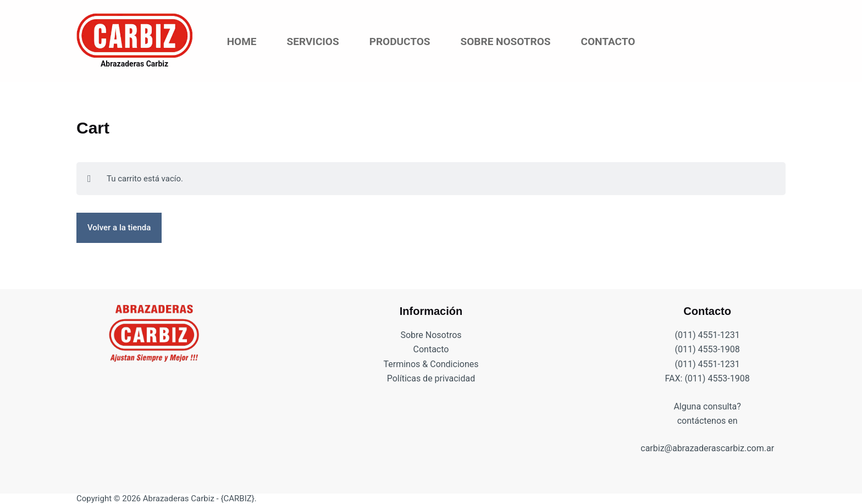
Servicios (313, 41)
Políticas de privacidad (431, 378)
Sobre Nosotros (506, 41)
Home (242, 41)
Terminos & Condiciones (431, 364)
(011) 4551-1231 (707, 335)
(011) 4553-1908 (707, 349)
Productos (400, 41)
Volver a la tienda (119, 228)
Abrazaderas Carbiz (134, 64)
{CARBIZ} (237, 499)
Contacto (608, 41)
